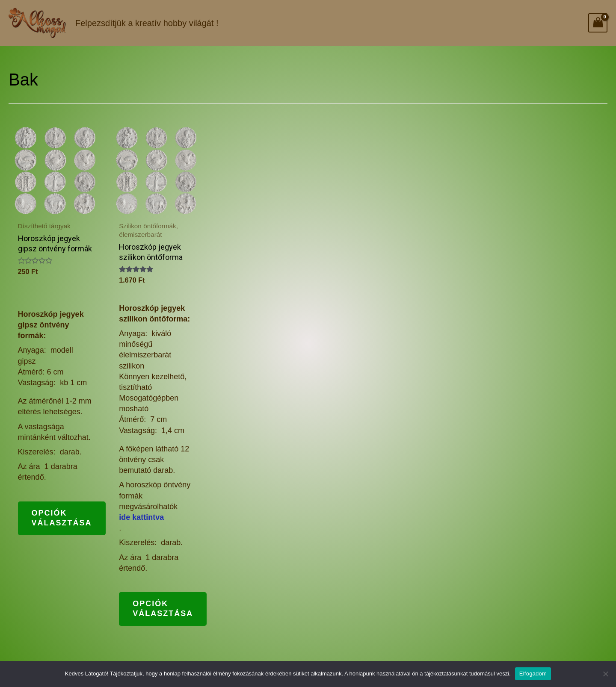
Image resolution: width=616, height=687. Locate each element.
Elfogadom (533, 674)
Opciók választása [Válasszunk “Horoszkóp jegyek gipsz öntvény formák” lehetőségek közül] (62, 518)
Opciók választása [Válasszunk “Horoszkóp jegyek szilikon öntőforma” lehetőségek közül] (163, 609)
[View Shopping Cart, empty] (598, 23)
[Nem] (605, 674)
